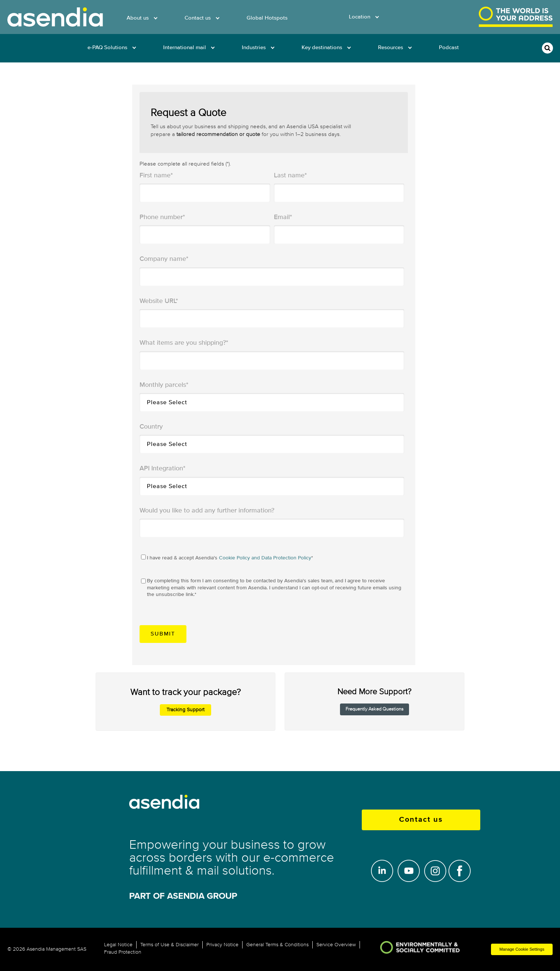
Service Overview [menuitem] (336, 945)
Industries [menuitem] (254, 47)
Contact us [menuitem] (198, 18)
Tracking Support (185, 710)
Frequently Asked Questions (375, 709)
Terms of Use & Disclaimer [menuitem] (169, 945)
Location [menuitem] (360, 17)
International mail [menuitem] (185, 47)
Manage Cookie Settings (522, 949)
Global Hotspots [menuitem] (267, 18)
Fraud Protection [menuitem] (123, 952)
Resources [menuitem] (391, 47)
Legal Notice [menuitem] (118, 945)
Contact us (421, 820)
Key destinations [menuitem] (322, 47)
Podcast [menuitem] (449, 47)
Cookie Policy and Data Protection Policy (265, 558)
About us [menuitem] (138, 18)
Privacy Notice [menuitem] (222, 945)
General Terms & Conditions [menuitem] (277, 945)
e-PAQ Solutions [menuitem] (107, 47)
